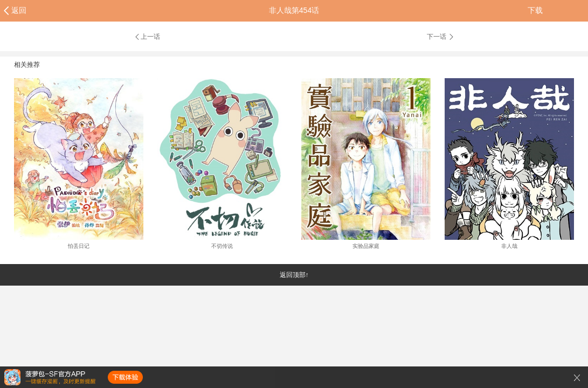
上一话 (147, 37)
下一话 (441, 37)
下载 (535, 10)
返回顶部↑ (294, 275)
